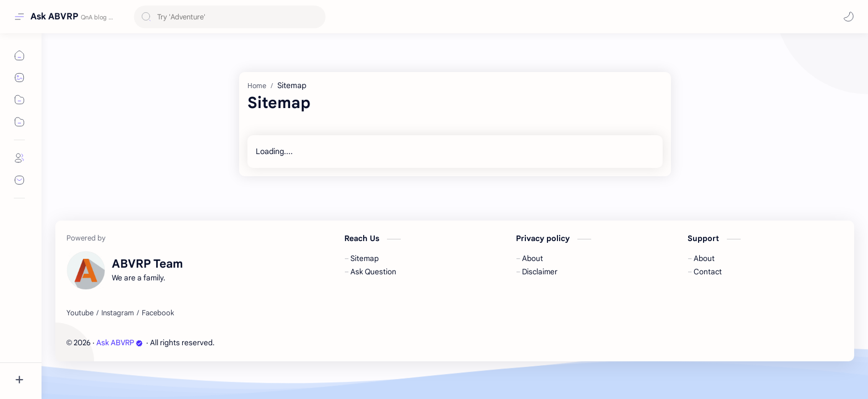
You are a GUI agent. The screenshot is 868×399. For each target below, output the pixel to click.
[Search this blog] (230, 17)
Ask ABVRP (54, 17)
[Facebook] (158, 313)
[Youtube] (80, 313)
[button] (849, 17)
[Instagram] (118, 313)
